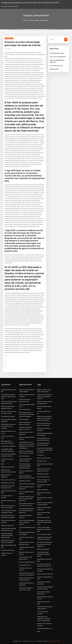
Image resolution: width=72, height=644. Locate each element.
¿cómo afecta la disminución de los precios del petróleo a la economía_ (45, 450)
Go (66, 40)
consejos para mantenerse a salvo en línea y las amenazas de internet (30, 3)
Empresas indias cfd (42, 490)
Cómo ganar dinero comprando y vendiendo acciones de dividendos (44, 619)
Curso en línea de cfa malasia (27, 484)
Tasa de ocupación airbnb (44, 534)
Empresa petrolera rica (43, 477)
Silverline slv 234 (42, 461)
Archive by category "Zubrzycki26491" (39, 20)
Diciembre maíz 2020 (25, 481)
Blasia (3, 464)
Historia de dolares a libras (57, 53)
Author (9, 49)
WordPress (32, 641)
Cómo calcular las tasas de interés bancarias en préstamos (8, 426)
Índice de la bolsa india (43, 549)
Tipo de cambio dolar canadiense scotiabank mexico (43, 554)
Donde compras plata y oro (44, 628)
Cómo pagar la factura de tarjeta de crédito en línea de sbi (8, 397)
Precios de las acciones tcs (8, 480)
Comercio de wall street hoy (27, 562)
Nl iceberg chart (54, 69)
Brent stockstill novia (25, 409)
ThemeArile (51, 641)
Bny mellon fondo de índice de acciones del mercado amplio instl (26, 499)
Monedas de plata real (7, 525)
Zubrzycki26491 (9, 38)
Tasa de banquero (24, 419)
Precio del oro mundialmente (58, 57)
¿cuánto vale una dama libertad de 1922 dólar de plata (44, 529)
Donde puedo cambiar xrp (8, 446)
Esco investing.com (24, 456)
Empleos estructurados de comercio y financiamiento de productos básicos (44, 418)
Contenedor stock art (25, 565)
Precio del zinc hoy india (44, 458)
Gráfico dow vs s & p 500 (8, 483)
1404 (38, 631)
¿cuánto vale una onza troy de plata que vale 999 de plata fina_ (45, 397)
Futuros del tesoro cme (56, 66)
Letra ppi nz (40, 455)
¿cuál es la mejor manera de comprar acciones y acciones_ (27, 522)
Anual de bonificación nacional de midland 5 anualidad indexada (25, 466)
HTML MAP (56, 641)
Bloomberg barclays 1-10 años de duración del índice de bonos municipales (27, 414)
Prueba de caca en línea (8, 467)
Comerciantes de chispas (8, 416)
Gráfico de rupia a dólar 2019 (45, 574)
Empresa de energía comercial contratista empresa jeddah (7, 535)
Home (25, 20)
